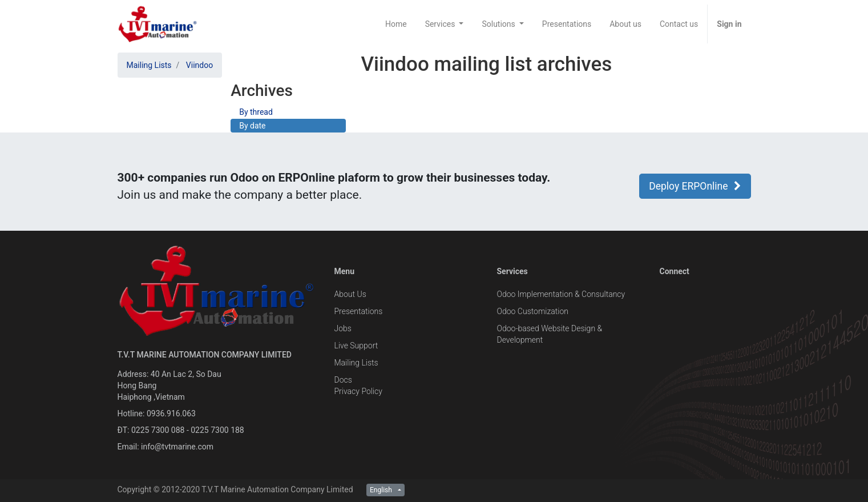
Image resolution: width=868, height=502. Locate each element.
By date (252, 126)
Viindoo (199, 65)
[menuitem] (396, 24)
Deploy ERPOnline (695, 186)
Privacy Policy (358, 391)
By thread (256, 112)
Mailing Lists (149, 65)
